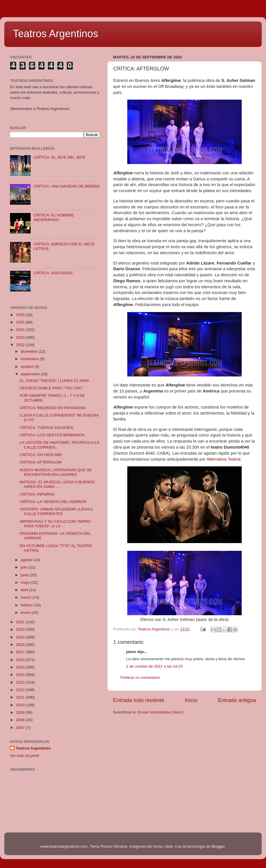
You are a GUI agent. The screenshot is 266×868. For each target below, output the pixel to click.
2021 (21, 622)
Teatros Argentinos (55, 34)
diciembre (29, 351)
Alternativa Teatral (224, 459)
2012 (21, 690)
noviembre (30, 359)
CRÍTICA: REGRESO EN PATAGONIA (53, 408)
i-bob (168, 846)
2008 (21, 720)
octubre (28, 367)
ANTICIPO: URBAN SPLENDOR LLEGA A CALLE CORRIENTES (56, 511)
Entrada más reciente (139, 700)
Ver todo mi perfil (24, 756)
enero (26, 612)
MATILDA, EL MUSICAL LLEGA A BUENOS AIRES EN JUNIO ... (57, 484)
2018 (21, 645)
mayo (26, 582)
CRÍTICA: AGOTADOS (53, 273)
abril (25, 590)
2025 (21, 322)
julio (25, 567)
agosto (27, 560)
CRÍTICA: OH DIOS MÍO (41, 455)
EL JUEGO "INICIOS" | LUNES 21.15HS (54, 381)
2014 (21, 675)
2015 (21, 667)
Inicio (191, 700)
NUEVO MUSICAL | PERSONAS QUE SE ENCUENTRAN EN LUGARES (56, 472)
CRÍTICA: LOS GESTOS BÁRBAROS (52, 435)
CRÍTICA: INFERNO (37, 494)
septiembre (31, 374)
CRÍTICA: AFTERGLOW (41, 462)
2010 (21, 705)
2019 (21, 637)
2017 (21, 652)
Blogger (218, 846)
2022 (21, 345)
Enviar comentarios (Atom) (160, 712)
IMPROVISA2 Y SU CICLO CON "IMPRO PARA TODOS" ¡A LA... (55, 524)
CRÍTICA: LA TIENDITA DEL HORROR (53, 502)
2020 (21, 629)
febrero (27, 605)
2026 (21, 315)
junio (25, 575)
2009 (21, 712)
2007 (21, 728)
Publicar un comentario (140, 677)
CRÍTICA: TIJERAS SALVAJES (46, 428)
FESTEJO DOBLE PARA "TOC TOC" (51, 388)
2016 (21, 660)
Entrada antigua (237, 700)
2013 (21, 682)
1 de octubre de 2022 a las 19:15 (154, 666)
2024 (21, 330)
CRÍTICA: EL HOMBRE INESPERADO (54, 217)
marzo (26, 597)
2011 (21, 697)
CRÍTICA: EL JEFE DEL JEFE (59, 157)
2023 (21, 337)
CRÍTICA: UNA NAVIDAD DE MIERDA (66, 186)
